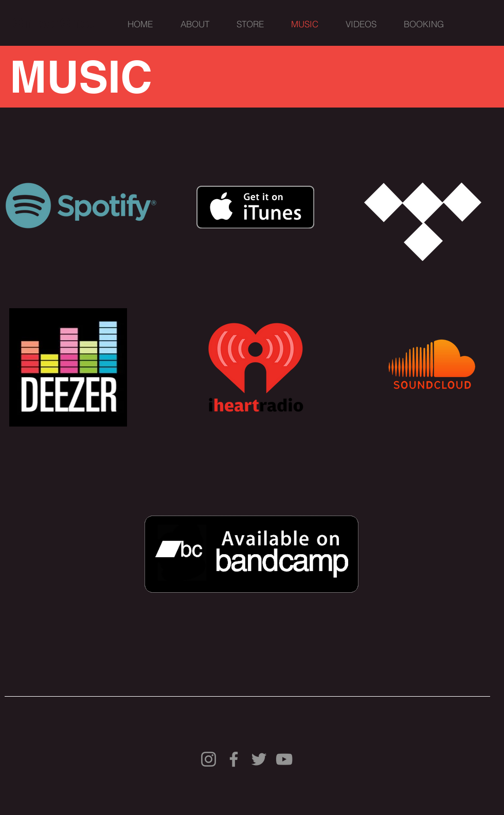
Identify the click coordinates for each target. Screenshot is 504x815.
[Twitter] (259, 759)
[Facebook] (234, 759)
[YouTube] (284, 759)
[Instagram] (209, 759)
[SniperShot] (54, 23)
